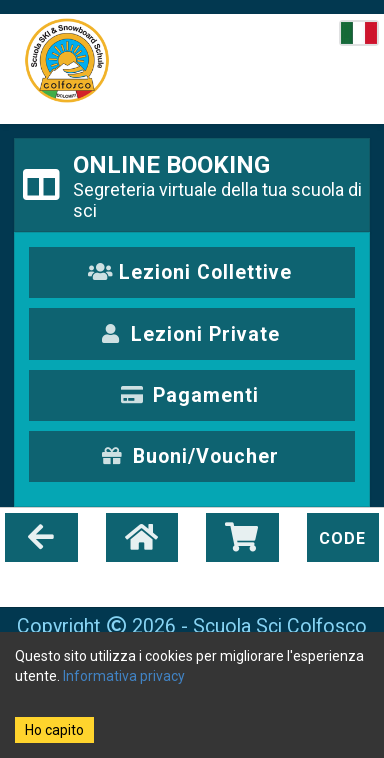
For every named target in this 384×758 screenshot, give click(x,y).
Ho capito (54, 730)
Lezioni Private (190, 334)
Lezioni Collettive (190, 272)
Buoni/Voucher (190, 456)
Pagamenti (190, 395)
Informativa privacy (124, 676)
